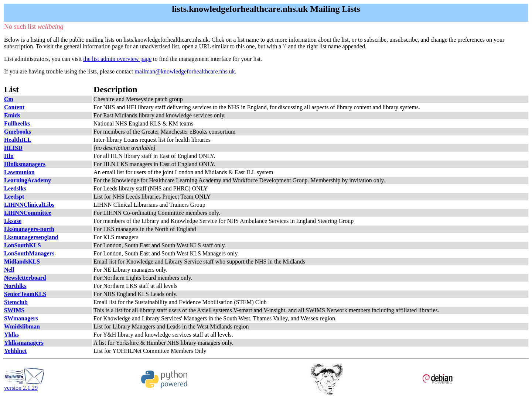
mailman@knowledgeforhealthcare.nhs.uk (185, 71)
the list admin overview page (117, 59)
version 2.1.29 (24, 385)
